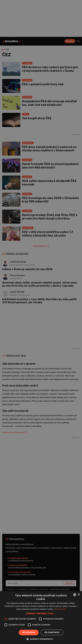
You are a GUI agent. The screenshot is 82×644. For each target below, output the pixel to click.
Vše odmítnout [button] (52, 632)
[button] (41, 613)
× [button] (79, 595)
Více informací (60, 609)
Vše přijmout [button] (29, 632)
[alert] (41, 322)
